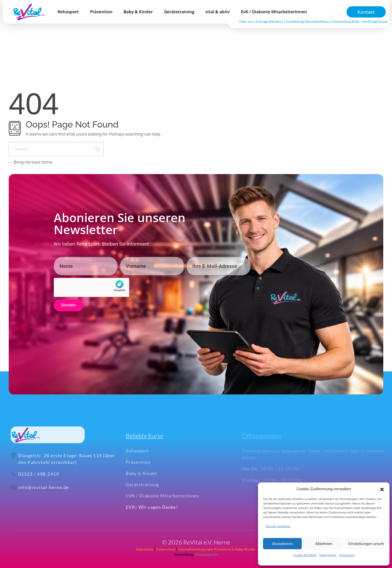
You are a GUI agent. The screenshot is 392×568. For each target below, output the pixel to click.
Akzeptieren (282, 544)
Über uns (246, 21)
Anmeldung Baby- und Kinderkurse (360, 21)
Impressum (347, 555)
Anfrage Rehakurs (269, 21)
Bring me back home (30, 162)
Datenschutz (328, 555)
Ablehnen (324, 544)
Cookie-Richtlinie (305, 555)
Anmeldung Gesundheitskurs (308, 21)
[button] (382, 489)
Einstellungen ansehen (366, 544)
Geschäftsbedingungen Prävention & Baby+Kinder (217, 549)
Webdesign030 (206, 554)
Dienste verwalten (278, 526)
